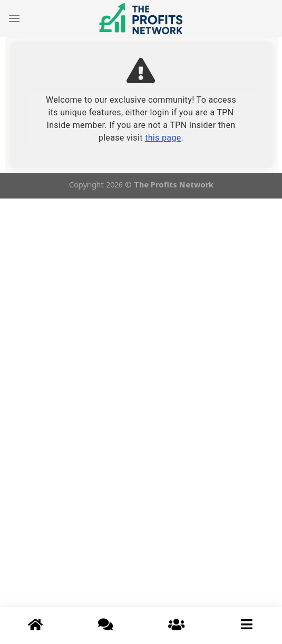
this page (163, 138)
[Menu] (14, 18)
